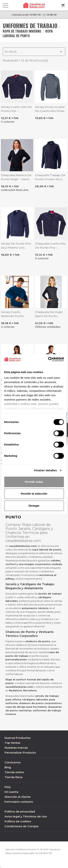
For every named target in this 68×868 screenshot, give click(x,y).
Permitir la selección (34, 494)
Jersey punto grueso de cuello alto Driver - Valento (51, 109)
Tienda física (14, 777)
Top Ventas (12, 743)
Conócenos (13, 762)
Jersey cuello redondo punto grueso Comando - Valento (14, 314)
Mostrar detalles (46, 470)
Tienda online (14, 772)
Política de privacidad (20, 811)
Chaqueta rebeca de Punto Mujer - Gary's (16, 177)
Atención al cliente (18, 797)
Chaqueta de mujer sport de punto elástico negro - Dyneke (49, 314)
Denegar (34, 506)
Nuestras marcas (16, 748)
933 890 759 (46, 853)
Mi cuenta (11, 792)
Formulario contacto (19, 802)
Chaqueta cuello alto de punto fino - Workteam (50, 246)
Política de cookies (18, 821)
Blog (8, 767)
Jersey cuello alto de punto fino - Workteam (16, 109)
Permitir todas (34, 482)
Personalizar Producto (20, 753)
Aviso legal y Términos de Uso (26, 816)
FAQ (8, 787)
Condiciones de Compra (21, 826)
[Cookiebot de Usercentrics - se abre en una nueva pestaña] (48, 359)
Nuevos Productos (17, 738)
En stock (34, 52)
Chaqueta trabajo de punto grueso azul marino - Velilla (50, 177)
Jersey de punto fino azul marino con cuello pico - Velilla (16, 246)
